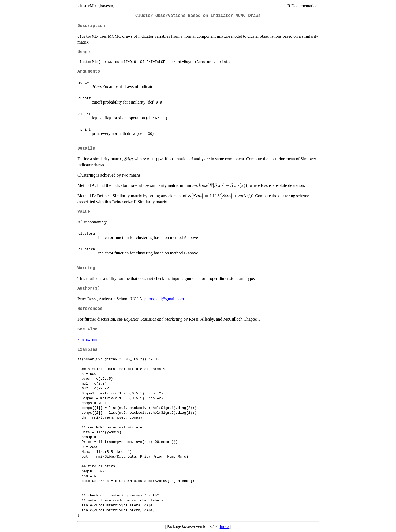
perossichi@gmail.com (164, 299)
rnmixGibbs (88, 340)
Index (225, 527)
